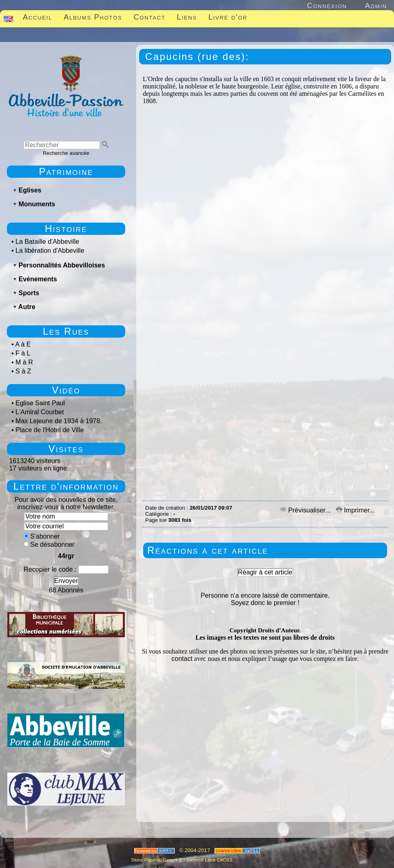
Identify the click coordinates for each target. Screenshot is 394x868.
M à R (24, 362)
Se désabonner (49, 544)
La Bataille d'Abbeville (47, 242)
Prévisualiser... (306, 510)
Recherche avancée (66, 153)
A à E (23, 344)
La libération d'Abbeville (50, 251)
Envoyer (66, 581)
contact (182, 659)
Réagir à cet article (265, 572)
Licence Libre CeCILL (210, 860)
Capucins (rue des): (197, 56)
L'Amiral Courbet (40, 412)
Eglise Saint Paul (40, 403)
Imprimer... (355, 510)
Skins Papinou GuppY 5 (158, 860)
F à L (23, 353)
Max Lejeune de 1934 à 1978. (59, 421)
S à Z (23, 371)
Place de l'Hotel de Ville (50, 430)
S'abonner (42, 536)
